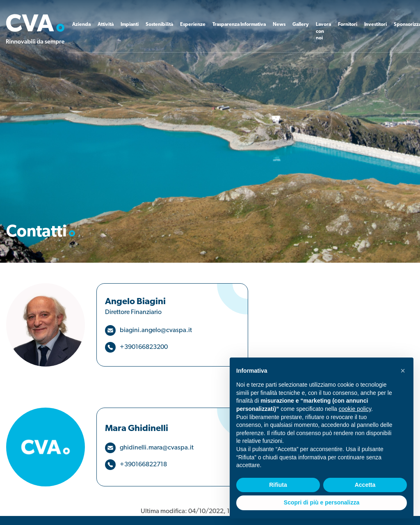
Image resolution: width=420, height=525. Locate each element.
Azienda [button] (81, 25)
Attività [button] (106, 25)
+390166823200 (144, 347)
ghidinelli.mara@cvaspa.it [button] (157, 448)
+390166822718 (143, 465)
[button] (403, 371)
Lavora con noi (323, 32)
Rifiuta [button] (278, 485)
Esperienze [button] (193, 25)
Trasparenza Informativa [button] (239, 25)
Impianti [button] (130, 25)
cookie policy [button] (355, 409)
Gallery (301, 25)
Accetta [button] (365, 485)
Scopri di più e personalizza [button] (322, 502)
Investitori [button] (375, 25)
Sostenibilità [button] (159, 25)
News (279, 25)
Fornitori (348, 25)
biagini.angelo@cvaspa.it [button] (156, 330)
